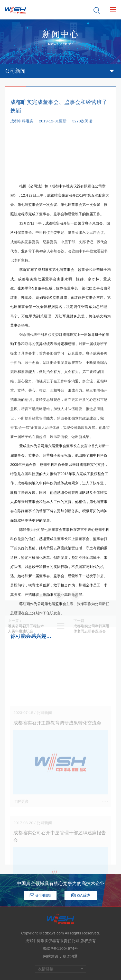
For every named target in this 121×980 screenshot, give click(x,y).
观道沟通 (70, 956)
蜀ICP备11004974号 (60, 948)
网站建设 (51, 956)
